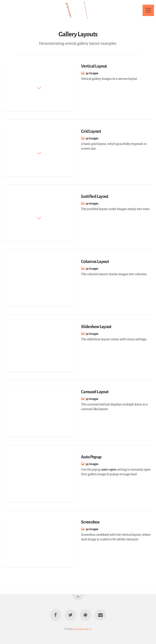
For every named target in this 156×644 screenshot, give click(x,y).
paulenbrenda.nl (82, 629)
